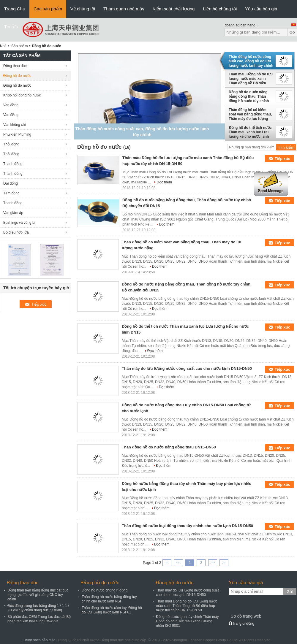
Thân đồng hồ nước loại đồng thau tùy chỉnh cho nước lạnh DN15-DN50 (187, 526)
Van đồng (11, 105)
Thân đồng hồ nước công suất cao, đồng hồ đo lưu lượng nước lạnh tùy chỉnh (251, 61)
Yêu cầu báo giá (261, 9)
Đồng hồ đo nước (17, 76)
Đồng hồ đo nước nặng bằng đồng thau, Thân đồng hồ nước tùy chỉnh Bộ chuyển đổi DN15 (249, 96)
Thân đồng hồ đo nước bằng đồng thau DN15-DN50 (169, 447)
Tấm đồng (11, 193)
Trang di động (241, 624)
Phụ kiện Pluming (17, 134)
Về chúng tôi (83, 9)
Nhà (3, 46)
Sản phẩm (19, 46)
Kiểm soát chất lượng (174, 9)
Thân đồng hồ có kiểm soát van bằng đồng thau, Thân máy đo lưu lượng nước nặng (250, 114)
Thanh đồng (13, 164)
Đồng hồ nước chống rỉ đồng (105, 590)
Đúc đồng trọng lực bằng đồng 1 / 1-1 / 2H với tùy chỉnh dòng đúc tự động (38, 608)
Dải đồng (11, 183)
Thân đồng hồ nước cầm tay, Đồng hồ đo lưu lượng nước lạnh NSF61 (112, 610)
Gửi (290, 592)
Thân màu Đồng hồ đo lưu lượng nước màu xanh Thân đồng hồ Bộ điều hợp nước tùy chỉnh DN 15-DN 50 (251, 79)
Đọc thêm (164, 182)
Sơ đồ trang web (246, 616)
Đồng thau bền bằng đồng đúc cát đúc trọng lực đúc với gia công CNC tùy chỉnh (38, 595)
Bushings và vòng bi (19, 223)
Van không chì (15, 125)
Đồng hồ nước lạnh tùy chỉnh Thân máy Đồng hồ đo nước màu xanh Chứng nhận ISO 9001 (187, 621)
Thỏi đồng (11, 144)
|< (167, 563)
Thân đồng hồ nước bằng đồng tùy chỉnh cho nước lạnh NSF (109, 599)
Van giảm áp (13, 213)
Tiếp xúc (282, 159)
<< (178, 563)
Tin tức (11, 27)
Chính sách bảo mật (39, 640)
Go (292, 32)
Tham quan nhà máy (124, 9)
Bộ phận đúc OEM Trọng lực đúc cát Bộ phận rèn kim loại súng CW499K (39, 619)
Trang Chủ (15, 9)
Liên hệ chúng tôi (220, 9)
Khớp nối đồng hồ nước (22, 95)
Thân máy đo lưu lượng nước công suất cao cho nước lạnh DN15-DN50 (187, 368)
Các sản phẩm (48, 9)
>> (213, 563)
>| (224, 563)
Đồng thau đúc (15, 66)
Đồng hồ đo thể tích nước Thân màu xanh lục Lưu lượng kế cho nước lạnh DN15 (250, 132)
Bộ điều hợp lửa (16, 232)
